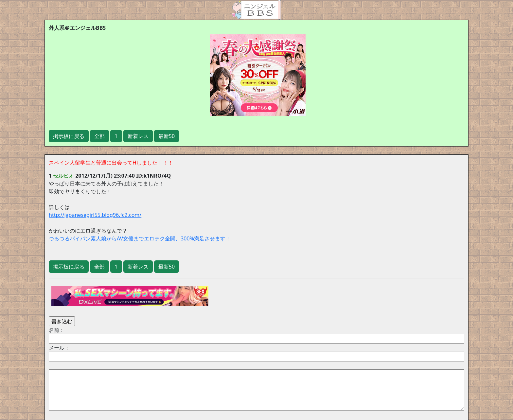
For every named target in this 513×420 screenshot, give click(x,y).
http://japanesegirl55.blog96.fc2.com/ (95, 215)
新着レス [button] (138, 136)
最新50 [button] (167, 136)
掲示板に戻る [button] (69, 136)
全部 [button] (99, 136)
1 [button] (116, 136)
